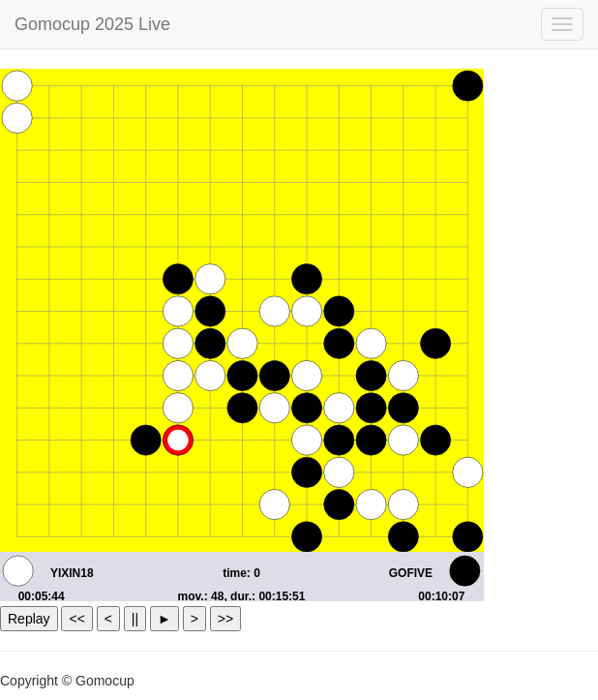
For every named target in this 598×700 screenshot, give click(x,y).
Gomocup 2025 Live (92, 24)
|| (135, 619)
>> (225, 619)
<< (76, 619)
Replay (29, 619)
